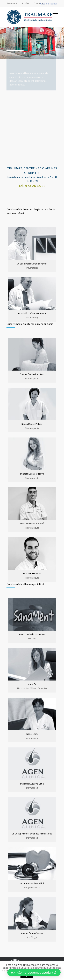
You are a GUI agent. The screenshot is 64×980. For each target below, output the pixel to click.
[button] (34, 972)
